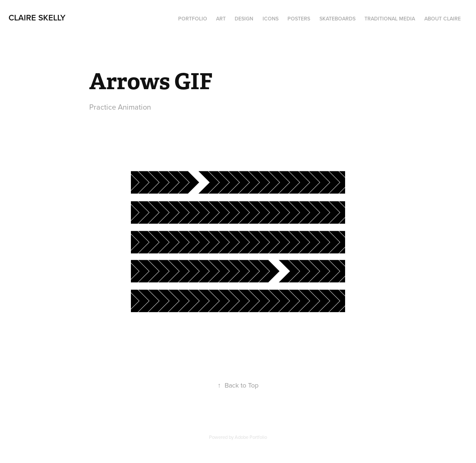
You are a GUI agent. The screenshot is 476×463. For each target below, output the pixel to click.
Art (221, 19)
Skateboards (337, 19)
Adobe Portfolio (251, 437)
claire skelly (38, 17)
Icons (271, 19)
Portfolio (193, 19)
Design (244, 19)
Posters (299, 19)
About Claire (443, 19)
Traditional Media (390, 19)
